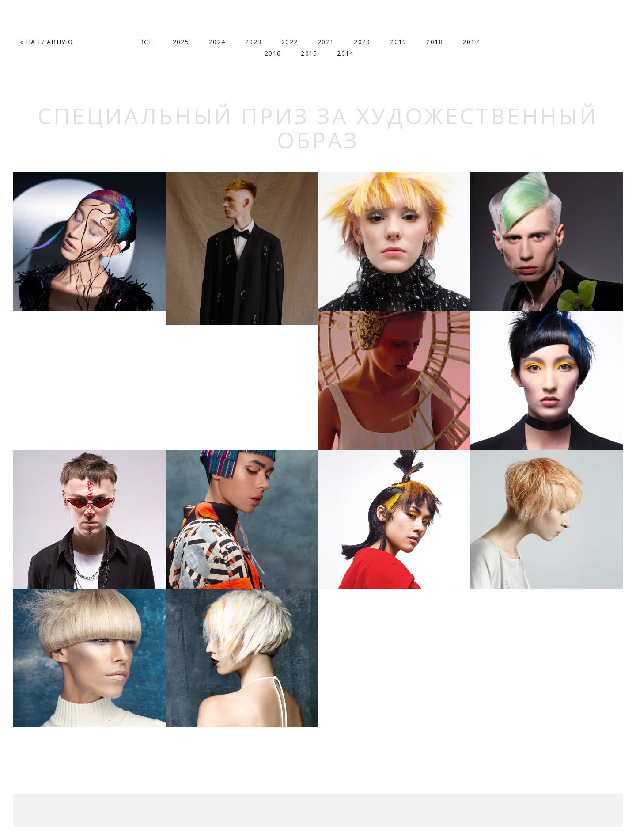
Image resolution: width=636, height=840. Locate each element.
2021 (326, 42)
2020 (362, 42)
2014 (345, 53)
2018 (435, 42)
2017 (471, 42)
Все (146, 42)
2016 (273, 53)
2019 (398, 42)
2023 (254, 42)
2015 (309, 53)
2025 (181, 42)
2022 (290, 42)
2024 (217, 42)
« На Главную (47, 42)
